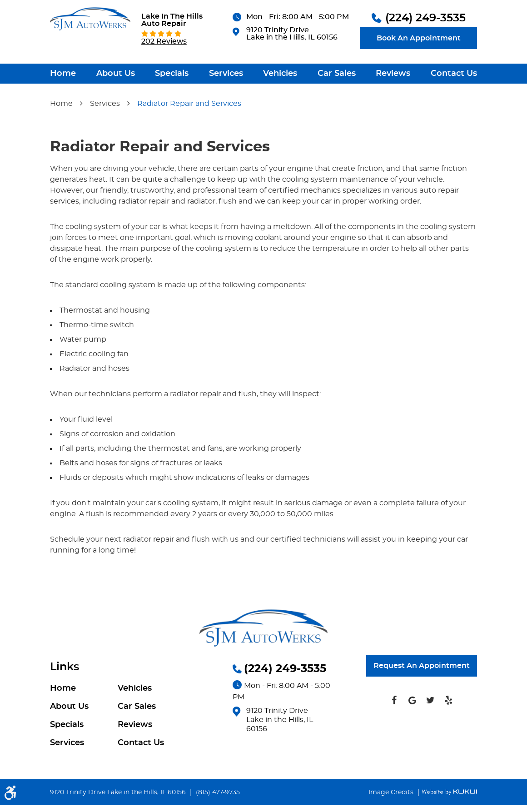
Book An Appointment (419, 63)
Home (63, 98)
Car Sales (337, 98)
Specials (172, 98)
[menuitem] (63, 98)
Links (65, 674)
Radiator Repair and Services (189, 128)
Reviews (393, 98)
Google (412, 707)
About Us (116, 98)
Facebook (394, 707)
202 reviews (164, 66)
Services (226, 98)
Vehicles (280, 98)
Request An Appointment (422, 673)
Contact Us (454, 98)
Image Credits (392, 800)
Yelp (448, 707)
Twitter (430, 707)
